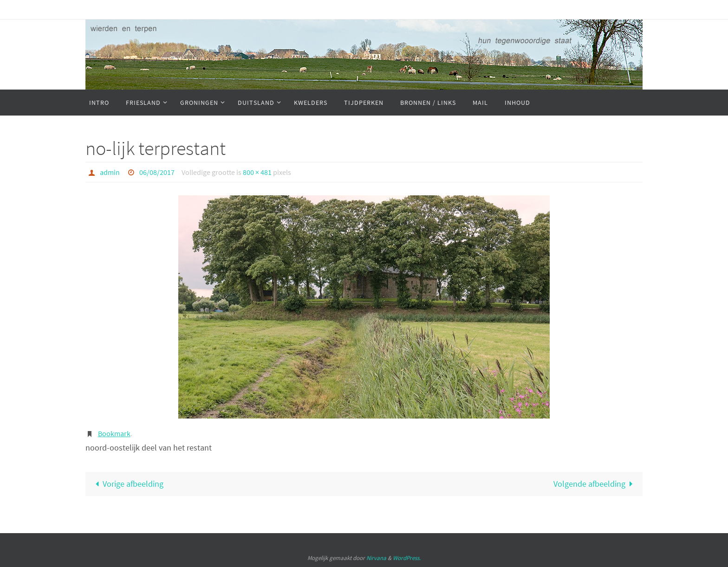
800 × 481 (257, 172)
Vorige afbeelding (127, 484)
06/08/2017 (157, 172)
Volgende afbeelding (595, 484)
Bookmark (114, 433)
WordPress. (407, 558)
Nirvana (376, 558)
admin (110, 172)
